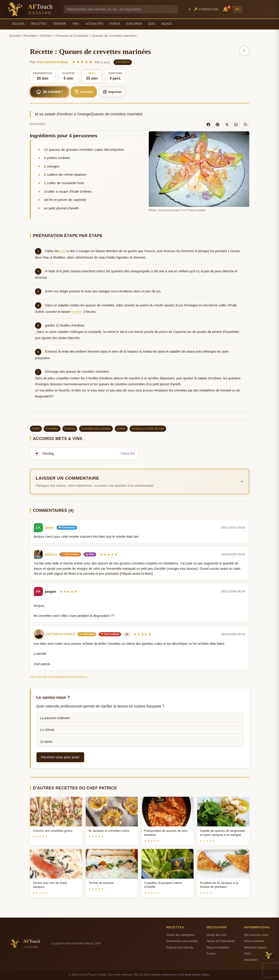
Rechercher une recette (182, 941)
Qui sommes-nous (256, 935)
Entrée (121, 428)
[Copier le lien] (245, 124)
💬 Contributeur (67, 528)
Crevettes (52, 428)
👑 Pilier (90, 554)
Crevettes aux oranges (96, 428)
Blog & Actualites (218, 947)
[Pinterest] (218, 124)
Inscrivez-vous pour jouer (60, 757)
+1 (127, 634)
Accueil (19, 24)
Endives (70, 428)
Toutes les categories (180, 935)
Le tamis (46, 742)
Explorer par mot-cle (180, 947)
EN (237, 9)
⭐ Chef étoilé (87, 634)
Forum (115, 24)
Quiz (152, 24)
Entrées (46, 36)
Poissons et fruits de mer (148, 428)
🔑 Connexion (206, 9)
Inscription (251, 960)
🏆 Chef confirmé (110, 634)
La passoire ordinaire (55, 718)
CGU (247, 954)
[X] (227, 124)
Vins (76, 24)
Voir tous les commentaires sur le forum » (59, 677)
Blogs (167, 24)
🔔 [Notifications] (226, 9)
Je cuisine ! (49, 92)
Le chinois (47, 730)
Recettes (39, 24)
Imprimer (112, 92)
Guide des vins (217, 935)
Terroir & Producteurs (221, 941)
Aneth (36, 428)
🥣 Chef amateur (70, 554)
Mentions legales (255, 947)
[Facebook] (208, 124)
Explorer (134, 24)
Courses (84, 92)
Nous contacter (254, 941)
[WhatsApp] (236, 124)
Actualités (94, 24)
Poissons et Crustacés (72, 36)
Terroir (60, 24)
